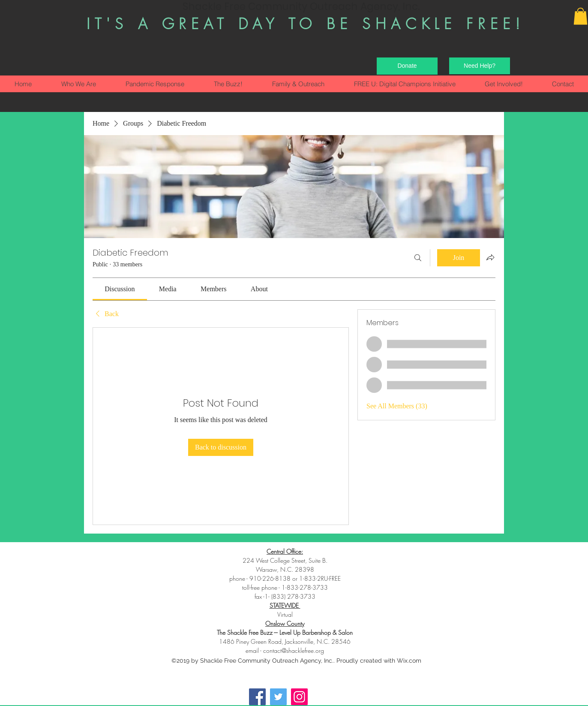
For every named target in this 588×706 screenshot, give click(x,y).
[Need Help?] (480, 66)
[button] (580, 16)
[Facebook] (257, 697)
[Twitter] (278, 697)
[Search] (418, 258)
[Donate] (407, 66)
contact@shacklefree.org (294, 650)
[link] (120, 289)
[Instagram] (299, 697)
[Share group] (490, 257)
